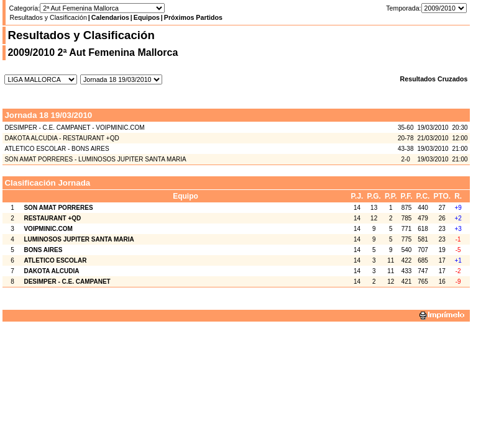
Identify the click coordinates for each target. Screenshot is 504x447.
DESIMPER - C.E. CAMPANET (67, 282)
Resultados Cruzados (434, 79)
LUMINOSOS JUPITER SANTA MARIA (79, 239)
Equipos (147, 17)
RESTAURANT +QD (52, 218)
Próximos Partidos (193, 17)
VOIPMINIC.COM (48, 229)
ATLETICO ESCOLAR (55, 260)
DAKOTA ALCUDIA (51, 271)
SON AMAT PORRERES (58, 208)
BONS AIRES (43, 250)
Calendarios (110, 17)
